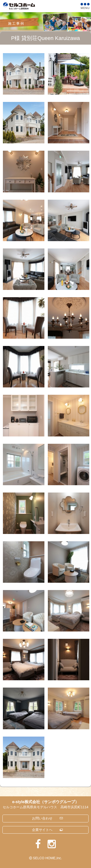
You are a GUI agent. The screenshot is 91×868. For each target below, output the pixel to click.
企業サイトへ (42, 830)
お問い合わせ (42, 818)
